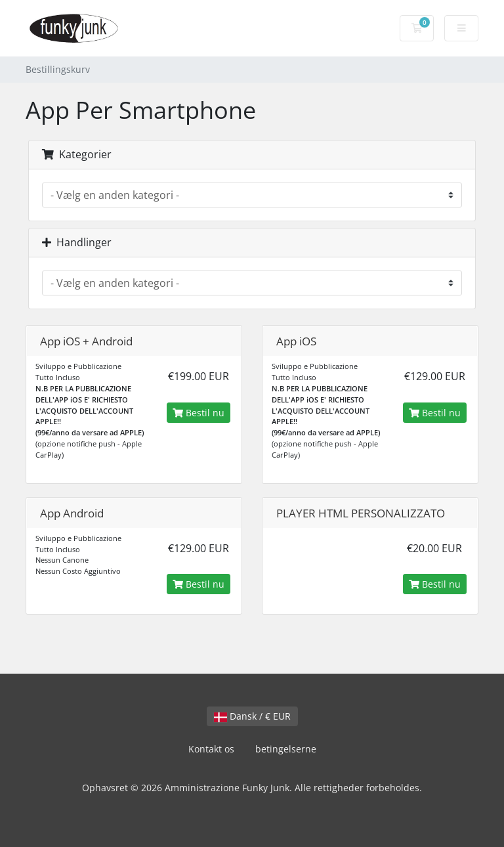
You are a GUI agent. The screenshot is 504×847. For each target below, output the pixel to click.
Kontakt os (211, 749)
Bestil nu (199, 413)
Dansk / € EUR (252, 716)
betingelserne (286, 749)
